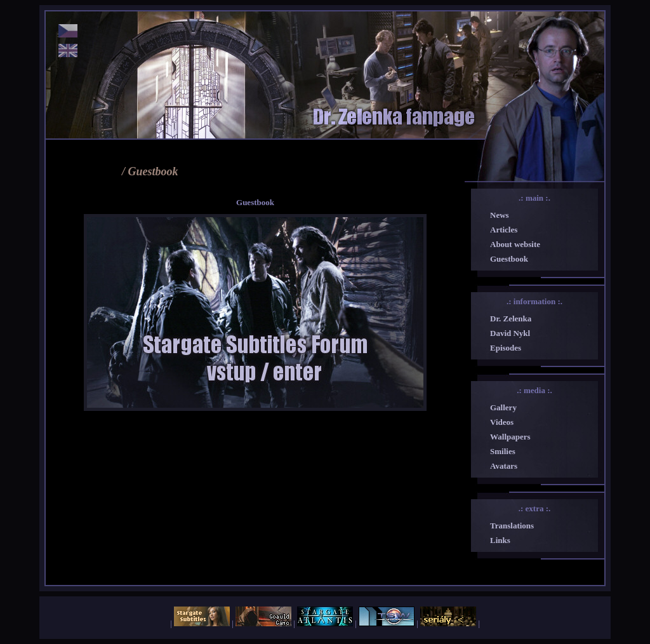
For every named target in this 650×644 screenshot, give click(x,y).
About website (515, 244)
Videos (502, 422)
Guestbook (509, 259)
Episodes (506, 348)
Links (500, 540)
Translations (512, 526)
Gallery (503, 407)
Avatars (504, 466)
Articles (504, 230)
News (500, 215)
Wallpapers (510, 437)
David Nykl (510, 333)
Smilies (503, 451)
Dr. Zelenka (511, 319)
